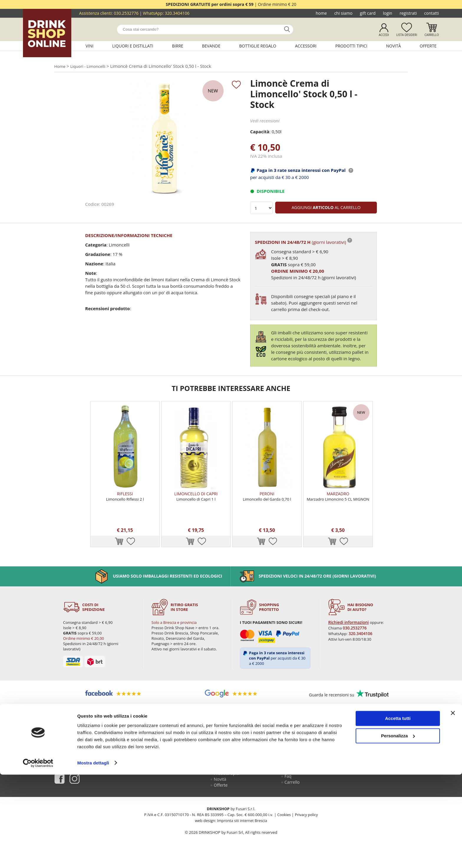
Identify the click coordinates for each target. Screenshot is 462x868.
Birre (178, 46)
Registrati (408, 13)
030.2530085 (387, 762)
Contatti (432, 13)
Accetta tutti (398, 812)
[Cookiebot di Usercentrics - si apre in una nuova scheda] (38, 857)
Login (387, 13)
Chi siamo (343, 13)
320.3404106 (177, 13)
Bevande (211, 46)
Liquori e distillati (133, 46)
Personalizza (398, 829)
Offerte (428, 46)
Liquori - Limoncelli (91, 66)
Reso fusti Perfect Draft (302, 771)
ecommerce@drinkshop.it (376, 775)
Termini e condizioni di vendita (304, 782)
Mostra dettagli (93, 856)
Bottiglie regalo (258, 46)
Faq (288, 791)
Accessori (306, 46)
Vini (89, 46)
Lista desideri (407, 35)
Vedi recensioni (265, 121)
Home (321, 13)
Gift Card (368, 13)
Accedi (384, 35)
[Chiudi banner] (453, 807)
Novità (393, 46)
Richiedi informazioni (349, 634)
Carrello (432, 35)
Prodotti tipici (351, 46)
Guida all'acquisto (302, 762)
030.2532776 (126, 13)
